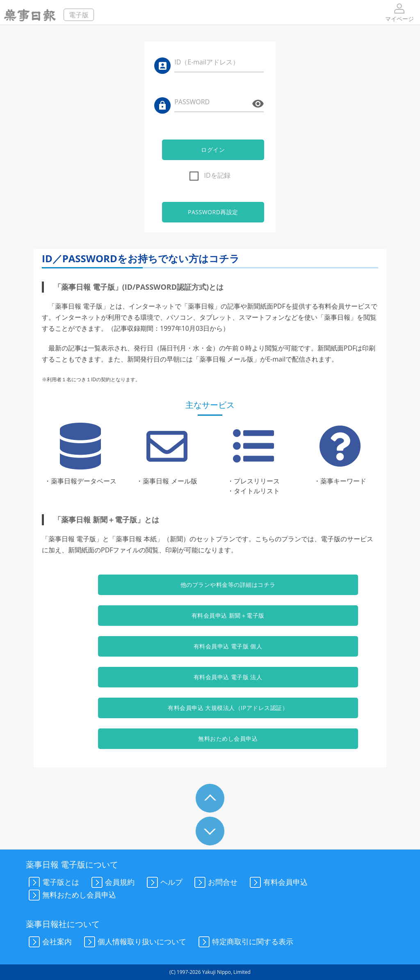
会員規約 (112, 883)
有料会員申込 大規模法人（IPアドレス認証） (210, 708)
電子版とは (52, 883)
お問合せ (215, 883)
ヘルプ (163, 883)
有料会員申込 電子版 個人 (210, 646)
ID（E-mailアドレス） (207, 62)
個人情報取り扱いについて (134, 942)
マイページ (399, 12)
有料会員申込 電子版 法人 (210, 677)
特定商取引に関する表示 (244, 942)
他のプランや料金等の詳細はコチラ (210, 585)
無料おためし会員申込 (210, 738)
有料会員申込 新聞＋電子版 (210, 615)
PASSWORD (192, 102)
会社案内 (49, 942)
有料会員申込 (277, 883)
